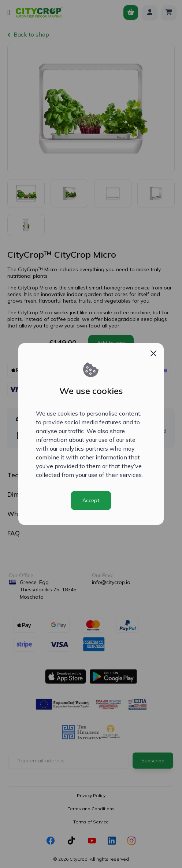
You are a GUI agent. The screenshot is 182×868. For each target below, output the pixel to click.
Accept (91, 500)
